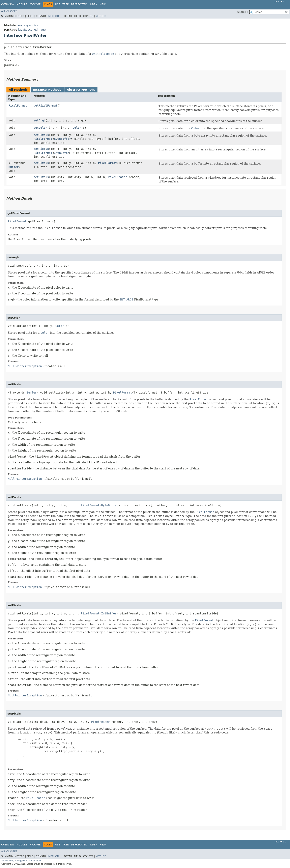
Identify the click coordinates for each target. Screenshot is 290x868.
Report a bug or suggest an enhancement (22, 861)
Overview (8, 4)
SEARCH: (243, 12)
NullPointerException (25, 366)
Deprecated (79, 4)
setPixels (41, 135)
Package (35, 4)
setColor (40, 128)
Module (22, 4)
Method (54, 16)
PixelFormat (18, 106)
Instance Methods (47, 90)
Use (58, 4)
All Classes (9, 11)
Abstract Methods (81, 90)
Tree (66, 4)
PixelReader (118, 177)
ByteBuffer (62, 139)
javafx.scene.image (32, 30)
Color (77, 128)
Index (93, 4)
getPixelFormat (46, 106)
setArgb (40, 120)
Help (103, 4)
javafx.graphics (27, 25)
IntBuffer (62, 153)
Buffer (14, 167)
